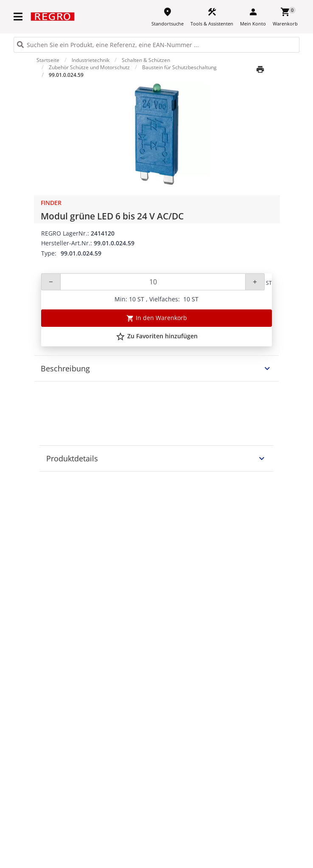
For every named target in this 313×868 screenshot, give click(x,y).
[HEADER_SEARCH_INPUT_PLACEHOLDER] (156, 45)
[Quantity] (153, 282)
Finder (51, 203)
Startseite (48, 60)
